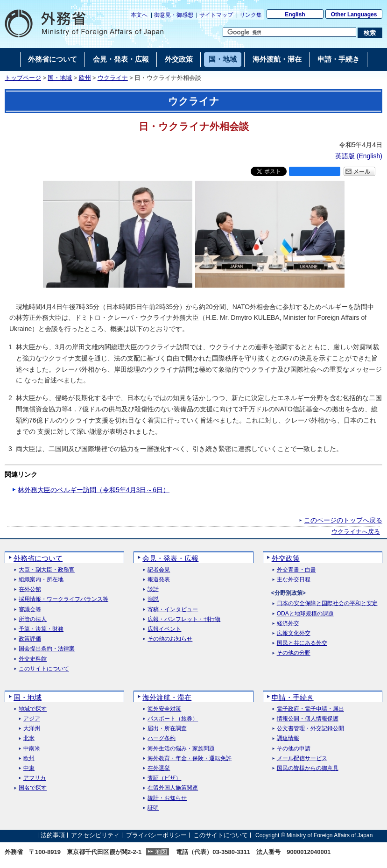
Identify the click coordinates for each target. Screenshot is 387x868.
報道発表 (159, 580)
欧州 (85, 78)
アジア (32, 719)
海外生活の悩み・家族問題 (181, 749)
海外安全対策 (164, 709)
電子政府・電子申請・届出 (310, 709)
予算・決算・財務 (41, 629)
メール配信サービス (302, 759)
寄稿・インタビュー (173, 610)
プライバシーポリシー (156, 835)
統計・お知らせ (167, 798)
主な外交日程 (294, 580)
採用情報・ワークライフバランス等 (63, 599)
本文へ (139, 15)
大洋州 (32, 729)
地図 (161, 852)
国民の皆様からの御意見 (308, 768)
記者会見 (159, 570)
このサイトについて (44, 669)
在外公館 (30, 589)
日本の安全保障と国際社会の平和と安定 (327, 603)
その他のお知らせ (170, 639)
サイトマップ (216, 15)
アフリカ (35, 778)
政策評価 (30, 639)
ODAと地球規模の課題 (305, 614)
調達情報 (288, 738)
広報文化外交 (294, 633)
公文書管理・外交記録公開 (310, 729)
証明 (153, 808)
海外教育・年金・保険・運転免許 (190, 759)
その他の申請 (294, 749)
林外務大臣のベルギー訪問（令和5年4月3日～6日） (94, 490)
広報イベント (164, 629)
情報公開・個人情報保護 (308, 719)
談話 (153, 589)
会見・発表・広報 (170, 558)
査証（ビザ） (164, 778)
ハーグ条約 (162, 738)
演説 (153, 599)
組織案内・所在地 (41, 580)
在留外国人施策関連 (173, 788)
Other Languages (354, 14)
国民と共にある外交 (302, 643)
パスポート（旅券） (173, 719)
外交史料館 (33, 659)
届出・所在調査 (167, 729)
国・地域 (60, 78)
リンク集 (251, 15)
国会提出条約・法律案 (47, 649)
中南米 (32, 749)
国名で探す (33, 788)
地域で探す (33, 709)
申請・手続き (293, 697)
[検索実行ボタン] (370, 33)
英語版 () (359, 156)
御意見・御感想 (174, 15)
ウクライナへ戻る (356, 532)
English (295, 14)
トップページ (23, 78)
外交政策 (286, 558)
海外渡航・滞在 (167, 697)
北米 (29, 738)
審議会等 (30, 610)
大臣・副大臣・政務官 (47, 570)
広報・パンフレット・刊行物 (184, 619)
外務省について (38, 558)
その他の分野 (294, 653)
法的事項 (53, 835)
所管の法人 (33, 619)
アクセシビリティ (95, 835)
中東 (29, 768)
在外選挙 (159, 768)
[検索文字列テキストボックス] (289, 32)
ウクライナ (113, 78)
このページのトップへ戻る (343, 520)
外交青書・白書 (296, 570)
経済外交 (288, 624)
